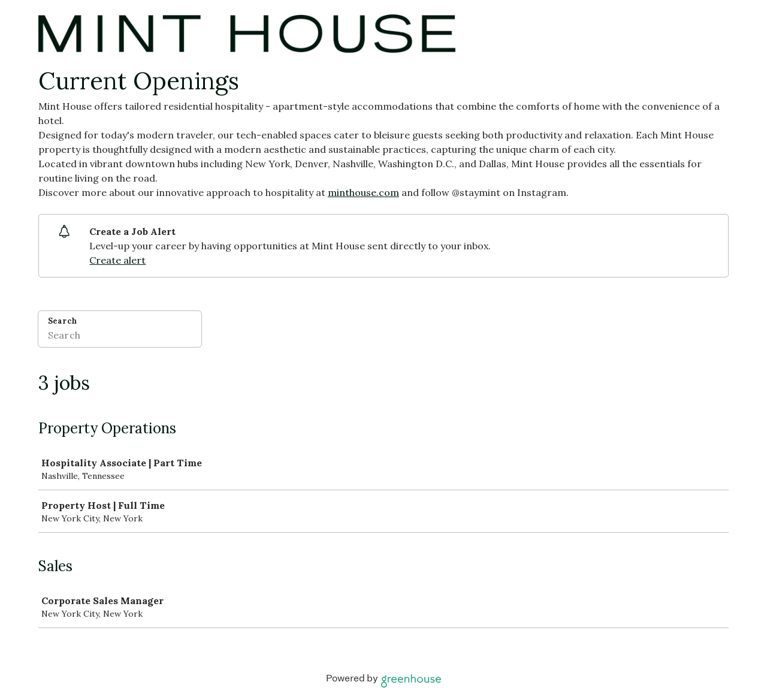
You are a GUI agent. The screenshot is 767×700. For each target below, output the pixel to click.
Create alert (117, 260)
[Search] (120, 337)
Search (62, 321)
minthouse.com (363, 192)
